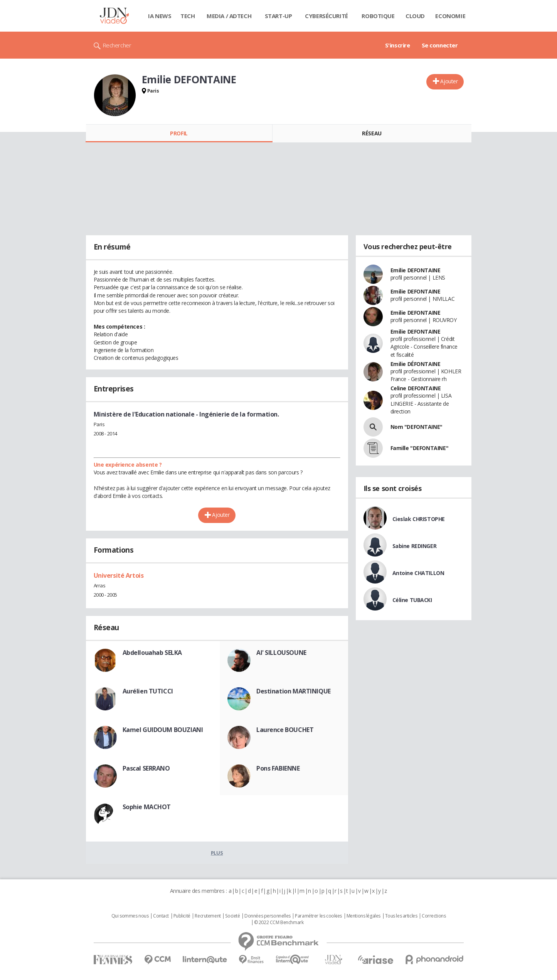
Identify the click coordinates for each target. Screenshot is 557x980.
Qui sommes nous (130, 916)
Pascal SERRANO (146, 768)
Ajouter (449, 81)
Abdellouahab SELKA (152, 653)
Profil (179, 133)
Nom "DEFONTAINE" (416, 427)
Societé (232, 916)
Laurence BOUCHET (285, 730)
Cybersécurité (326, 16)
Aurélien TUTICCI (148, 691)
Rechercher (117, 45)
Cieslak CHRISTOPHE (419, 519)
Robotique (378, 16)
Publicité (182, 916)
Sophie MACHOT (147, 807)
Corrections (434, 916)
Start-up (278, 16)
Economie (450, 16)
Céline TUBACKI (412, 600)
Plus (217, 853)
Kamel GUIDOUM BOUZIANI (163, 730)
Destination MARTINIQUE (294, 691)
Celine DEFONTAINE (416, 388)
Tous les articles (401, 916)
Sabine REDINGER (415, 546)
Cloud (415, 16)
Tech (188, 16)
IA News (160, 16)
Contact (161, 916)
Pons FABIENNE (278, 768)
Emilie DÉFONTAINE (416, 364)
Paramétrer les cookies (318, 916)
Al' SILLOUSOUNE (281, 653)
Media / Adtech (229, 16)
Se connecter (440, 45)
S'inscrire (398, 45)
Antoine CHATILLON (418, 573)
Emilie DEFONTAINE (416, 270)
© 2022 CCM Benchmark (279, 923)
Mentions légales (363, 916)
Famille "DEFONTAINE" (420, 448)
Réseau (372, 133)
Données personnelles (268, 916)
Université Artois (119, 575)
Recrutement (208, 916)
